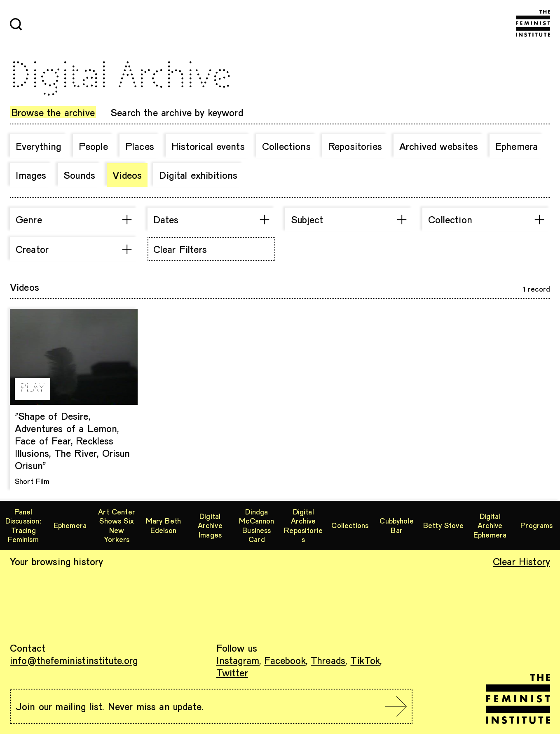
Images (31, 175)
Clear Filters (180, 249)
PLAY (32, 389)
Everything (39, 146)
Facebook (285, 660)
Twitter (232, 672)
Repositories (355, 146)
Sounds (79, 175)
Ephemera (517, 146)
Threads (328, 660)
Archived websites (439, 146)
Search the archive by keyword (177, 112)
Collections (286, 146)
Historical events (208, 146)
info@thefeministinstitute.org (74, 660)
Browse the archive (53, 112)
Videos (127, 175)
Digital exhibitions (198, 175)
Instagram (238, 660)
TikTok (365, 660)
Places (140, 146)
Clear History (521, 561)
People (93, 146)
